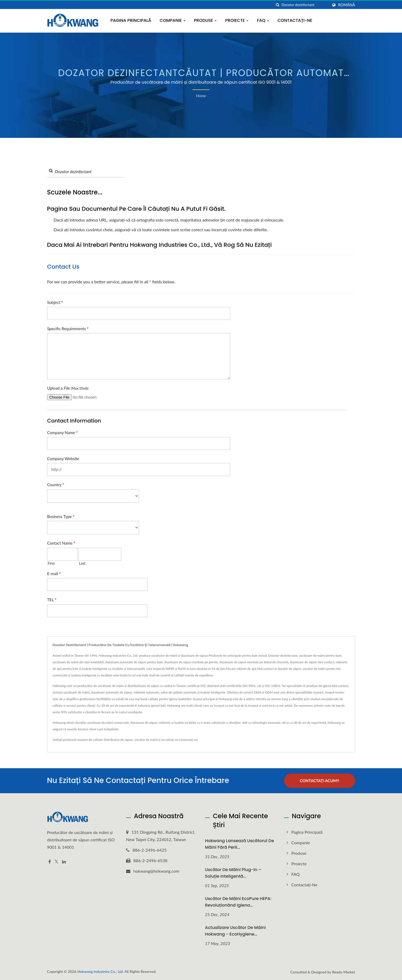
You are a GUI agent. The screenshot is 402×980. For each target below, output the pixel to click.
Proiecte (237, 20)
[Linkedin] (64, 862)
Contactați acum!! (319, 781)
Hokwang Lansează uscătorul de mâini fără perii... (240, 844)
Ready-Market (344, 972)
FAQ (263, 20)
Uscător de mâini (146, 740)
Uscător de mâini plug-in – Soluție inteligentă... (233, 873)
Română (346, 5)
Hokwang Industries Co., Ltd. (101, 971)
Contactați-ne (295, 20)
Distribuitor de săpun (118, 740)
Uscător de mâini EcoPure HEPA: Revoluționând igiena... (238, 902)
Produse (205, 20)
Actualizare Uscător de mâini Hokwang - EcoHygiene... (235, 931)
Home (201, 96)
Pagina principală (131, 20)
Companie (173, 20)
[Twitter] (56, 862)
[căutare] (277, 5)
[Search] (305, 5)
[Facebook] (50, 862)
